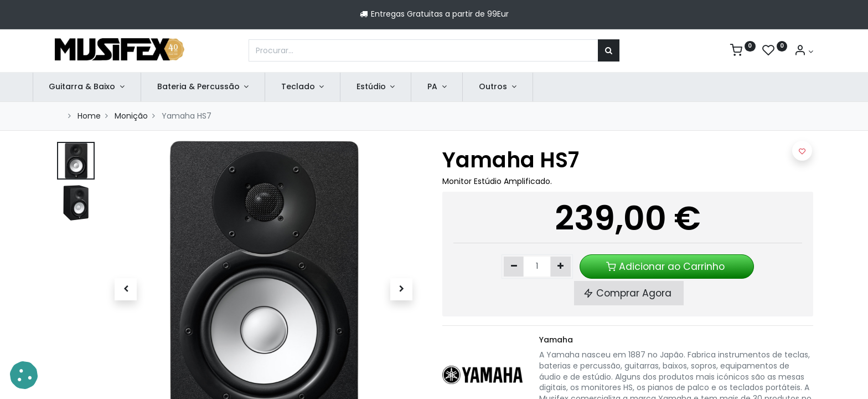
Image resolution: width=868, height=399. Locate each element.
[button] (126, 289)
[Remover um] (514, 267)
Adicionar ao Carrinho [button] (667, 267)
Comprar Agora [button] (629, 293)
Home (89, 116)
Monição (131, 116)
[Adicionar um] (560, 267)
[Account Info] (804, 52)
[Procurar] (609, 50)
